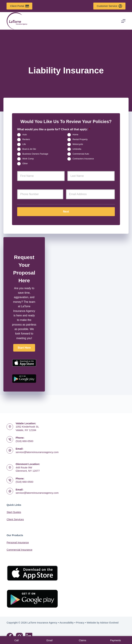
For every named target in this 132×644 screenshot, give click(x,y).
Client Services (15, 519)
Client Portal (19, 6)
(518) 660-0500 (24, 441)
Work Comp (28, 159)
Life (24, 144)
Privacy (80, 623)
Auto (25, 135)
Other (25, 164)
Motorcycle (78, 144)
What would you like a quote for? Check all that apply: (54, 129)
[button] (24, 346)
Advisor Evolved (109, 623)
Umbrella (77, 149)
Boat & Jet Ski (29, 149)
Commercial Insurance (19, 550)
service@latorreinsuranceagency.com (37, 452)
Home (75, 135)
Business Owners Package (35, 154)
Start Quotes (14, 512)
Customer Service (109, 6)
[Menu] (123, 21)
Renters (26, 139)
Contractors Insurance (83, 159)
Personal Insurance (18, 542)
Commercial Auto (81, 154)
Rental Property (80, 139)
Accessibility (67, 623)
